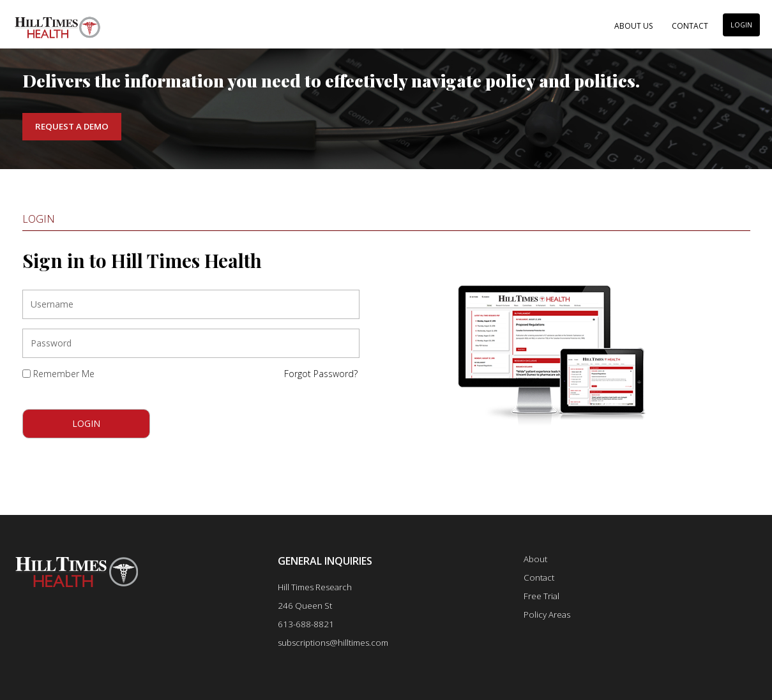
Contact (690, 26)
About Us (633, 26)
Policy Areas (547, 614)
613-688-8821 (306, 624)
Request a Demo (72, 126)
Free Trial (541, 596)
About (535, 559)
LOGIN (741, 25)
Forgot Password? (321, 374)
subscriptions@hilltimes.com (333, 643)
